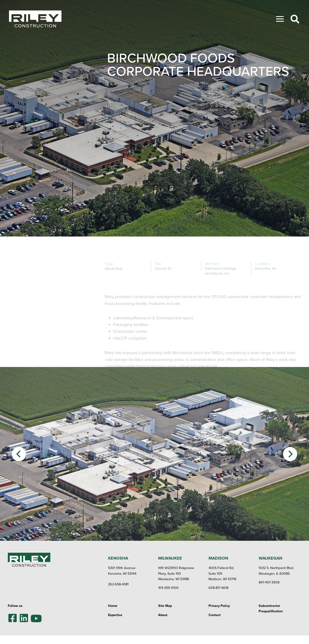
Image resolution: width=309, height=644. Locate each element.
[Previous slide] (19, 469)
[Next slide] (290, 469)
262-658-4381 (118, 584)
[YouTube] (36, 618)
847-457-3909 (269, 582)
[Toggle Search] (295, 19)
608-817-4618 (218, 588)
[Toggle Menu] (280, 19)
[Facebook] (13, 618)
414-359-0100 (168, 588)
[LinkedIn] (24, 618)
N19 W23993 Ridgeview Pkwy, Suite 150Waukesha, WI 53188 (176, 573)
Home (113, 606)
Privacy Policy (219, 606)
